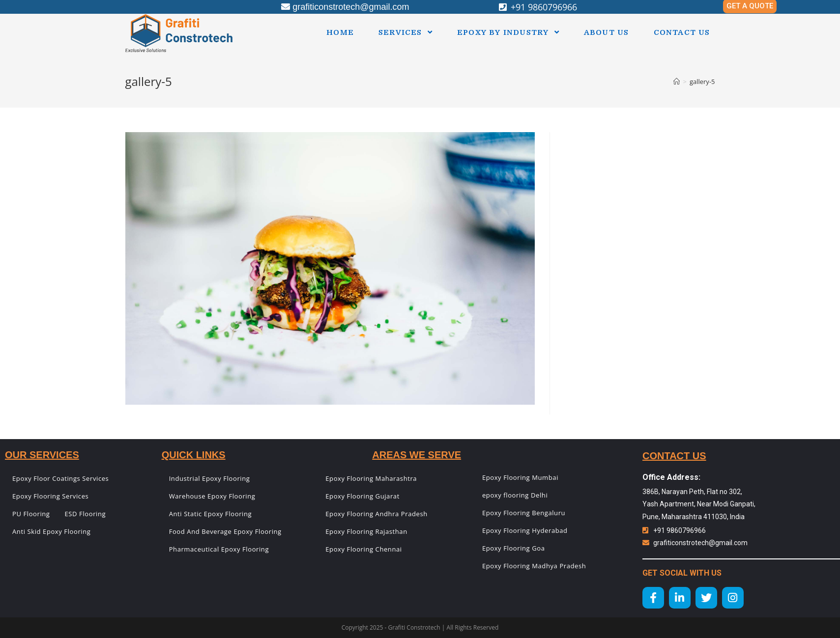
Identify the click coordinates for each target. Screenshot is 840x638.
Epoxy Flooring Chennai (363, 549)
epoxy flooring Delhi (515, 495)
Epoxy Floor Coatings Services (60, 478)
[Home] (677, 82)
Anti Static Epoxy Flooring (211, 514)
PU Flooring (31, 514)
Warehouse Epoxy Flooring (212, 496)
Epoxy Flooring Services (50, 496)
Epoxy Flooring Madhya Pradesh (534, 566)
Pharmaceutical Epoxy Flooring (219, 549)
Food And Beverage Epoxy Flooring (225, 531)
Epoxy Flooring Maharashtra (371, 478)
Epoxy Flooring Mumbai (520, 477)
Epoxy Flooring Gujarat (362, 496)
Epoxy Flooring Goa (514, 548)
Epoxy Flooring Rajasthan (366, 531)
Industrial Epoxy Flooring (210, 478)
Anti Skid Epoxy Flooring (51, 531)
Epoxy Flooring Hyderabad (525, 530)
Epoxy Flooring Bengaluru (524, 513)
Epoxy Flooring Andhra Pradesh (377, 514)
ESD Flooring (86, 514)
